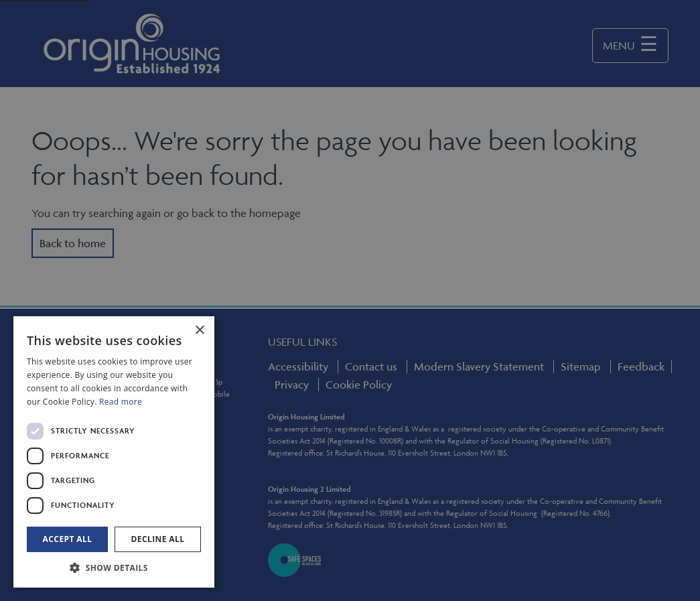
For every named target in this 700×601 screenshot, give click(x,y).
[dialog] (114, 452)
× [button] (199, 331)
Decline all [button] (158, 539)
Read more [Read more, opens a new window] (121, 402)
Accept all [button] (68, 539)
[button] (114, 567)
